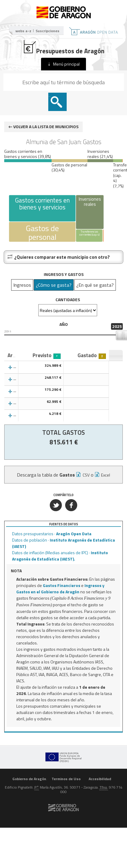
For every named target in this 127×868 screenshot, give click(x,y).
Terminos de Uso (66, 779)
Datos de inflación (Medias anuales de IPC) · (60, 556)
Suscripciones (48, 31)
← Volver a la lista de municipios (43, 127)
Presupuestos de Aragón (63, 47)
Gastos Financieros (62, 585)
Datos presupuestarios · (52, 534)
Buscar (49, 96)
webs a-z (23, 31)
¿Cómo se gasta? (54, 285)
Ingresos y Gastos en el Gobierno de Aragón (60, 588)
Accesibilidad (100, 779)
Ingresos (22, 285)
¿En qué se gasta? (95, 285)
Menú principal (66, 64)
